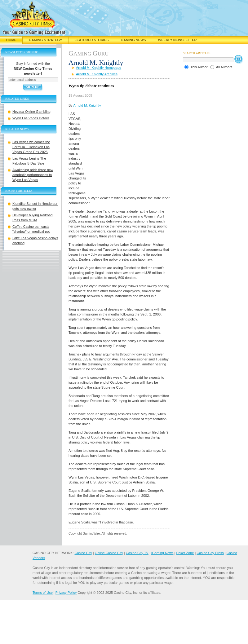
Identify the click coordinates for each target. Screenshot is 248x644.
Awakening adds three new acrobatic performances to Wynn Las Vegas (33, 175)
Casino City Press (210, 553)
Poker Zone (185, 553)
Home (11, 40)
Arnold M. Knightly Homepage (99, 68)
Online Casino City (109, 553)
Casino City (83, 553)
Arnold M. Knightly (87, 105)
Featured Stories (91, 40)
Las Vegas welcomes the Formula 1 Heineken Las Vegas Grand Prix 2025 (31, 147)
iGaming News (162, 553)
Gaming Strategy (45, 40)
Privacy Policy (66, 593)
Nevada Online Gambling (31, 112)
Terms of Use (43, 593)
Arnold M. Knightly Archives (97, 74)
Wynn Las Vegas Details (31, 118)
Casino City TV (137, 553)
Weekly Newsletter (177, 40)
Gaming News (133, 40)
